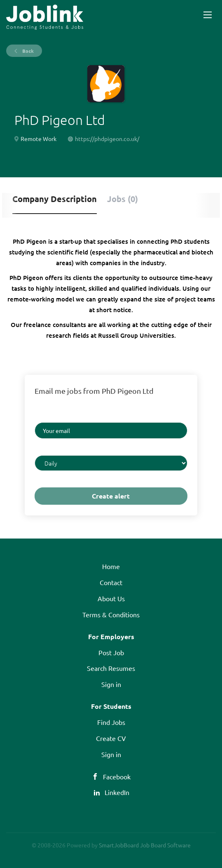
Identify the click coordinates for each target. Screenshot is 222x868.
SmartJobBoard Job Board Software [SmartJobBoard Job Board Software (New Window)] (145, 845)
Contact (111, 582)
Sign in (111, 684)
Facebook (117, 776)
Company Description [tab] (55, 199)
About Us (111, 598)
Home (111, 566)
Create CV (111, 738)
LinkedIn (117, 792)
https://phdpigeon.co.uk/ (107, 139)
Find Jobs (111, 722)
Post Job (111, 652)
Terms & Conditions (111, 614)
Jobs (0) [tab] (123, 199)
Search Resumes (111, 668)
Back (27, 51)
